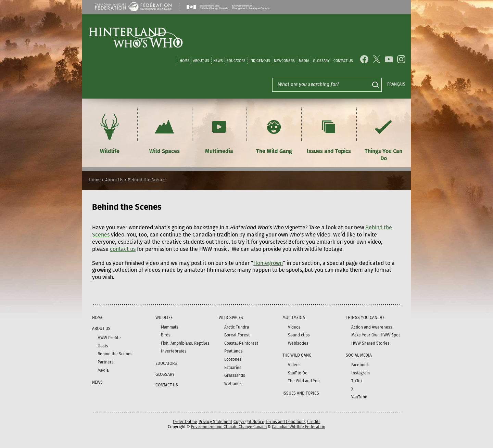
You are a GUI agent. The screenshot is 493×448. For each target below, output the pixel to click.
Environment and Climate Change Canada (229, 427)
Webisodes (298, 343)
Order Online (185, 422)
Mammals (170, 327)
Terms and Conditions (286, 422)
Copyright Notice (249, 422)
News (218, 61)
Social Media (359, 355)
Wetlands (233, 384)
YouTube (359, 397)
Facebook (360, 365)
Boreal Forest (237, 335)
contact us (123, 249)
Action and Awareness (372, 327)
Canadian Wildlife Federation (299, 427)
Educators (236, 61)
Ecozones (233, 359)
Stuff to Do (298, 373)
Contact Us (343, 61)
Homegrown (268, 263)
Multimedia (219, 133)
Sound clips (299, 335)
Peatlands (233, 351)
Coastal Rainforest (241, 343)
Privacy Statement (215, 422)
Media (304, 61)
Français (396, 84)
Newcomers (284, 61)
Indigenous (260, 61)
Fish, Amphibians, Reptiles (185, 343)
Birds (166, 335)
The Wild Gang (274, 133)
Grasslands (235, 375)
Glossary (321, 61)
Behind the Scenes (115, 354)
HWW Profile (109, 338)
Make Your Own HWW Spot (376, 335)
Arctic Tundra (237, 327)
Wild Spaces (164, 133)
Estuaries (233, 368)
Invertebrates (174, 351)
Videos (294, 327)
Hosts (103, 346)
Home (185, 61)
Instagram (361, 373)
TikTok (357, 381)
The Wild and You (304, 381)
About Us (201, 61)
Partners (106, 362)
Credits (314, 422)
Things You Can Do (383, 137)
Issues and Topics (329, 133)
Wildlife (110, 133)
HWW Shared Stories (370, 343)
